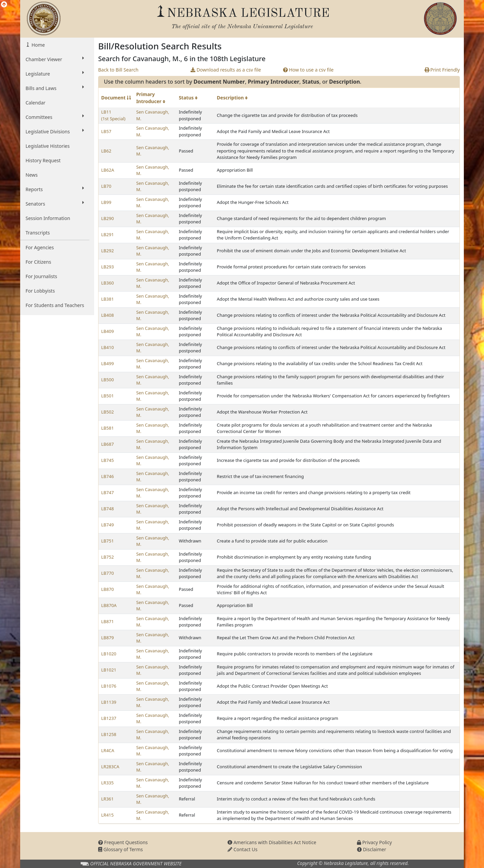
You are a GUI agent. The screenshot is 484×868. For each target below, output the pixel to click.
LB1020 (109, 654)
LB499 (108, 363)
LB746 (108, 476)
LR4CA (108, 750)
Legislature (55, 74)
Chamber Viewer (55, 59)
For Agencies (40, 247)
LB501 (108, 396)
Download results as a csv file (226, 70)
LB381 (108, 299)
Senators (55, 204)
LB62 (106, 151)
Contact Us (243, 849)
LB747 (108, 492)
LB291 (108, 234)
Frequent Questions (123, 842)
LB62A (108, 170)
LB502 (108, 412)
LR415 (107, 815)
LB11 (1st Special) (113, 115)
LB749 (108, 525)
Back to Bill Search (118, 70)
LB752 (108, 557)
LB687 (108, 444)
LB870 (108, 589)
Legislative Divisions (55, 131)
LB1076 (109, 686)
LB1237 (109, 718)
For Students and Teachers (55, 305)
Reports (55, 189)
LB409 (108, 331)
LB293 (108, 267)
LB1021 (109, 670)
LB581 (108, 428)
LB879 (108, 638)
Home (37, 45)
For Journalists (41, 276)
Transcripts (38, 233)
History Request (43, 160)
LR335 (107, 783)
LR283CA (110, 767)
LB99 (106, 202)
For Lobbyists (40, 291)
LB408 (108, 315)
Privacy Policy (374, 842)
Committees (55, 117)
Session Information (48, 218)
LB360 (108, 283)
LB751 (108, 541)
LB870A (109, 605)
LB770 (108, 573)
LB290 (108, 218)
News (32, 175)
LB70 (106, 186)
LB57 (106, 131)
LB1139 (109, 702)
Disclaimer (372, 849)
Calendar (35, 103)
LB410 (108, 347)
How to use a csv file (308, 70)
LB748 (108, 509)
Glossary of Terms (120, 849)
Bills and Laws (55, 88)
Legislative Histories (48, 146)
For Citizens (38, 262)
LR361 (107, 799)
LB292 (108, 251)
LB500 (108, 380)
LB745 (108, 460)
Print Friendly (442, 70)
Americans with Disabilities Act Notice (272, 842)
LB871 (108, 621)
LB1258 (109, 734)
